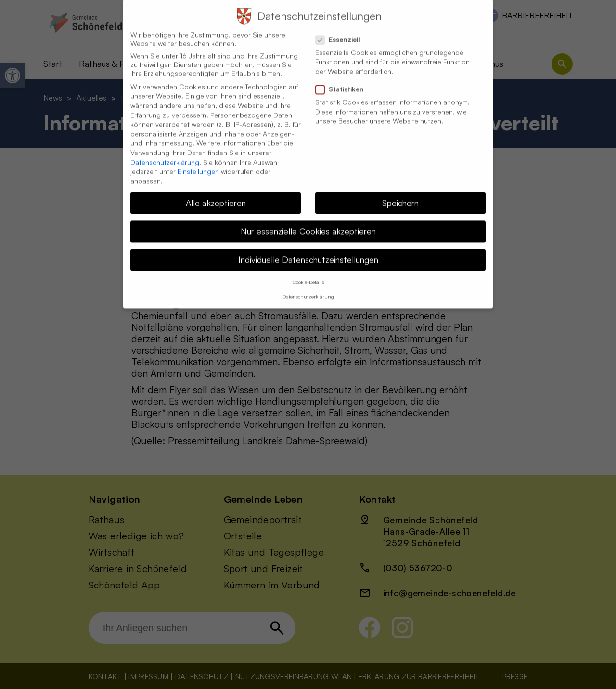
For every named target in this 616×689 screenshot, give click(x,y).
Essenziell (342, 28)
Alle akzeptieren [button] (216, 191)
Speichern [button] (400, 191)
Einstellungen (198, 160)
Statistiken (344, 78)
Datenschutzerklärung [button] (308, 285)
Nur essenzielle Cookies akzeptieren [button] (308, 219)
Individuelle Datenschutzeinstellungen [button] (308, 248)
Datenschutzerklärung (165, 150)
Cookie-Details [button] (308, 271)
